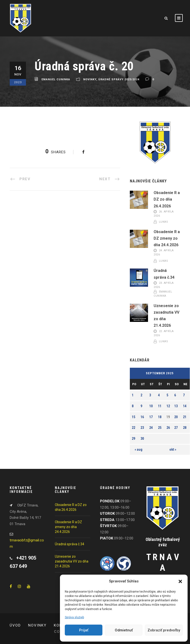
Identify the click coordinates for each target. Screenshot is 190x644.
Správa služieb (74, 617)
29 (133, 439)
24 (151, 428)
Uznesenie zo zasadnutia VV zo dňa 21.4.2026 (72, 561)
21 (185, 417)
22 (133, 428)
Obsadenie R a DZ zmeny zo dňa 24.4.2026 (167, 238)
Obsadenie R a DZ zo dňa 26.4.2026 (167, 199)
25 (160, 428)
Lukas (164, 222)
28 (185, 428)
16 (142, 417)
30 (142, 439)
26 (168, 428)
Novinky (90, 79)
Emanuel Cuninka (56, 79)
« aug (139, 449)
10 (151, 406)
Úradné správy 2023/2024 (119, 79)
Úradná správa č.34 (70, 544)
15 (133, 417)
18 (160, 417)
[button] (180, 581)
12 (168, 406)
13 (176, 406)
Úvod (15, 625)
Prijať (84, 630)
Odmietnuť (124, 630)
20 (176, 417)
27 (176, 428)
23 (142, 428)
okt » (173, 449)
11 (160, 406)
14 (185, 406)
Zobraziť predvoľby (164, 630)
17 (151, 417)
